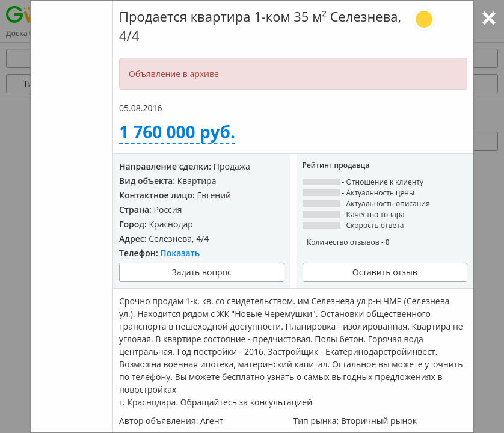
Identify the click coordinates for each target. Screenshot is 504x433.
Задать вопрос (202, 272)
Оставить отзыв (385, 272)
